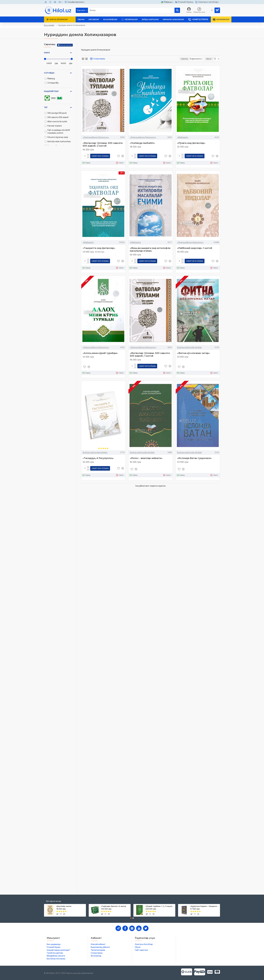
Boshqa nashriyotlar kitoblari (190, 346)
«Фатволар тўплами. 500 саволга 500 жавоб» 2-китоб (103, 144)
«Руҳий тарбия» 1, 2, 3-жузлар (160, 906)
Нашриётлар (51, 91)
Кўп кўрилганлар (54, 901)
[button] (131, 918)
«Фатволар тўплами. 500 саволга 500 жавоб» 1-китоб (150, 353)
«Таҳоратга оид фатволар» (99, 248)
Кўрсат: (210, 59)
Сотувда (49, 73)
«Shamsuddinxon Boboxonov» (96, 137)
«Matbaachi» (183, 137)
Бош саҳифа (49, 25)
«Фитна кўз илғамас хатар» (194, 352)
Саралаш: (170, 59)
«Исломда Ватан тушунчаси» (194, 457)
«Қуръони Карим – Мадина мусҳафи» (205, 906)
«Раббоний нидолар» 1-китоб (195, 248)
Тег (46, 107)
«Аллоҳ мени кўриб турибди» (100, 352)
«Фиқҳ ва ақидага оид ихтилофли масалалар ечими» (150, 249)
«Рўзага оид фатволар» (191, 143)
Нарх (47, 53)
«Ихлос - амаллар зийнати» (146, 457)
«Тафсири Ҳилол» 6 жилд (113, 906)
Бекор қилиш (66, 45)
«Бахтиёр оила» (64, 906)
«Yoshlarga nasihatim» (142, 143)
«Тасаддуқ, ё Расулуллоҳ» (98, 457)
